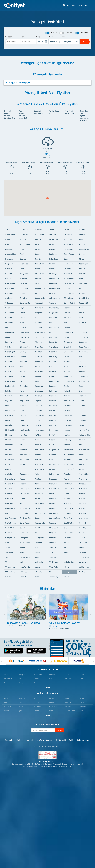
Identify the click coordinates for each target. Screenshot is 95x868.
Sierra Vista (24, 337)
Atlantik (52, 249)
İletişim (18, 740)
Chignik (37, 293)
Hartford (67, 362)
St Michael (9, 543)
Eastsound (53, 318)
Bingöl (21, 702)
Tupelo (66, 552)
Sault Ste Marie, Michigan (70, 523)
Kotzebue (38, 406)
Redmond (9, 503)
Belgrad (52, 675)
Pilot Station (54, 484)
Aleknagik (53, 235)
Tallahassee (83, 543)
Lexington (82, 415)
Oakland (8, 469)
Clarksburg (9, 298)
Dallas (8, 308)
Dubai (82, 675)
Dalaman (68, 702)
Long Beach (69, 420)
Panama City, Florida (85, 474)
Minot (22, 445)
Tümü (48, 687)
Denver (81, 308)
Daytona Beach (41, 308)
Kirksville (53, 401)
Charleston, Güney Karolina (12, 288)
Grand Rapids (10, 352)
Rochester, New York (85, 503)
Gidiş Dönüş (81, 33)
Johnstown (39, 386)
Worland (52, 572)
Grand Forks (54, 347)
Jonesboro (53, 386)
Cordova (52, 303)
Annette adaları (26, 244)
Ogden (22, 469)
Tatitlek (23, 547)
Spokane (82, 533)
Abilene (8, 230)
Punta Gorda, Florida (12, 499)
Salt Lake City (40, 513)
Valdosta (53, 557)
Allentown (82, 235)
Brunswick (82, 274)
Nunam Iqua (69, 464)
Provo (52, 494)
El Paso (23, 323)
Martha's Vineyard (85, 430)
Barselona (38, 675)
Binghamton (10, 264)
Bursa (51, 702)
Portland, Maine (70, 489)
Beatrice (82, 254)
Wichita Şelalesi (84, 567)
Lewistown (68, 415)
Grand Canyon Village (41, 332)
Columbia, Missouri (85, 298)
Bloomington (83, 264)
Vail (36, 318)
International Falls (12, 381)
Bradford (67, 269)
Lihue (22, 420)
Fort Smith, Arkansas (85, 337)
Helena (23, 367)
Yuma (37, 577)
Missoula (38, 445)
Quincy (23, 499)
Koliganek (24, 406)
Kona (22, 391)
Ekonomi (51, 33)
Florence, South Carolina (70, 332)
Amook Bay (54, 239)
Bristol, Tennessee (41, 274)
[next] (88, 614)
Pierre (37, 484)
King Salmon (25, 401)
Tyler (7, 557)
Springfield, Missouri (26, 538)
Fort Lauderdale (41, 337)
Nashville (53, 455)
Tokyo (36, 683)
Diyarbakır (7, 707)
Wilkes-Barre (10, 572)
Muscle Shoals (84, 450)
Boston (37, 269)
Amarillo (38, 239)
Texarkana (53, 547)
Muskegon (9, 455)
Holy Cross (83, 367)
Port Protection (40, 489)
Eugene (23, 327)
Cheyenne (9, 293)
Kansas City (24, 396)
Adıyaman (23, 698)
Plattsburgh (83, 484)
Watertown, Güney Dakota (12, 567)
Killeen (8, 337)
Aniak (7, 244)
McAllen (38, 435)
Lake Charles (10, 411)
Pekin (6, 683)
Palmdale (67, 474)
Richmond (53, 503)
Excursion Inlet (55, 327)
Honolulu (9, 371)
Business (66, 33)
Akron (51, 230)
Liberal (8, 420)
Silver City (82, 528)
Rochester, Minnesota (12, 508)
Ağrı (36, 698)
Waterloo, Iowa (69, 562)
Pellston (38, 479)
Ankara (67, 698)
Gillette (8, 347)
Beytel (66, 259)
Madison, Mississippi (12, 430)
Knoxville (82, 401)
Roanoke (67, 503)
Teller (37, 547)
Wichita (67, 567)
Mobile (52, 445)
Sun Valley (53, 357)
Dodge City (53, 313)
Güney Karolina (70, 298)
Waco (7, 562)
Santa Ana (68, 518)
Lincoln (37, 420)
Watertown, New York (85, 562)
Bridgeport (24, 274)
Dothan (67, 313)
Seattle (23, 528)
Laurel (81, 362)
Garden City (83, 342)
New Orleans (25, 459)
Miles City (67, 440)
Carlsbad (23, 283)
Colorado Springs (56, 298)
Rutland (52, 508)
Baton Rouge (69, 254)
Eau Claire (68, 318)
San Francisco (11, 518)
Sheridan (38, 528)
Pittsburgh (68, 484)
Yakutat (23, 577)
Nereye (24, 37)
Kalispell (67, 391)
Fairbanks (68, 327)
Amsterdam (8, 675)
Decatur (67, 308)
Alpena (8, 239)
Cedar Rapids (69, 283)
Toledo (81, 547)
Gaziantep (53, 707)
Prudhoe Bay (54, 308)
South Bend (68, 533)
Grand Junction (84, 347)
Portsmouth (83, 489)
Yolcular (64, 37)
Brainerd (82, 269)
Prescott (9, 494)
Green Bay (53, 352)
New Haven (10, 459)
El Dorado (9, 323)
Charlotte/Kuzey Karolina (41, 288)
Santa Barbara (84, 518)
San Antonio (69, 513)
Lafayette (68, 406)
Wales (22, 562)
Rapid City (53, 499)
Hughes (67, 371)
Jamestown (25, 386)
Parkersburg (10, 479)
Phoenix (23, 484)
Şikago (23, 293)
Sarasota (53, 523)
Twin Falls (82, 552)
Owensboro (24, 474)
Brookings (53, 274)
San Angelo (54, 513)
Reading (67, 499)
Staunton (38, 543)
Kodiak (8, 406)
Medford (67, 435)
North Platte (54, 464)
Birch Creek (24, 264)
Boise (22, 269)
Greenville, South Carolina (85, 352)
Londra (37, 679)
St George (68, 538)
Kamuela (9, 396)
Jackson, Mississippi (70, 381)
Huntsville (9, 376)
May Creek (24, 435)
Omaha (52, 469)
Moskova (68, 679)
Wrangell (67, 572)
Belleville (38, 259)
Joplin (66, 386)
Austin (22, 254)
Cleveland (24, 298)
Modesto (67, 445)
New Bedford (69, 455)
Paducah (38, 474)
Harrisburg (39, 362)
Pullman (82, 494)
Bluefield (9, 269)
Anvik (37, 244)
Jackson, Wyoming (56, 381)
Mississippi (39, 303)
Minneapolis (10, 445)
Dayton (23, 308)
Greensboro (68, 352)
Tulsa (51, 552)
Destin (66, 557)
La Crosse (53, 406)
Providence (39, 494)
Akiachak (38, 230)
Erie (7, 327)
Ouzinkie (9, 474)
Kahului (8, 391)
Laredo (81, 411)
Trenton (23, 552)
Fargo (81, 327)
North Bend (39, 464)
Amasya (52, 698)
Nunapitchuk (83, 464)
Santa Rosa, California (26, 523)
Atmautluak (68, 249)
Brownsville (68, 274)
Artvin (6, 702)
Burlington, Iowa (70, 279)
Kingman (38, 401)
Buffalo (8, 279)
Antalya (83, 698)
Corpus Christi (69, 303)
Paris (82, 679)
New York (38, 459)
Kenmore (67, 396)
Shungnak (68, 528)
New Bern (82, 455)
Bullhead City (25, 279)
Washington (54, 562)
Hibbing (37, 367)
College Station (40, 298)
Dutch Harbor (25, 557)
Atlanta (37, 249)
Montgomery (39, 450)
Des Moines (10, 313)
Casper (37, 283)
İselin (51, 459)
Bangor (37, 254)
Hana (81, 357)
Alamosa (82, 230)
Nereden (9, 37)
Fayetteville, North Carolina (12, 332)
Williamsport (25, 572)
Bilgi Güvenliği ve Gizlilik (65, 740)
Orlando (81, 469)
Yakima (8, 577)
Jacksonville (10, 386)
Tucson (37, 552)
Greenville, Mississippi (12, 357)
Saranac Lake (40, 523)
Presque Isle (25, 494)
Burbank (38, 279)
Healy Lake (10, 367)
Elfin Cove (38, 323)
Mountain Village (70, 450)
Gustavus (38, 357)
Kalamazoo (39, 391)
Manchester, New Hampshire (41, 430)
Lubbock (53, 425)
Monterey (24, 450)
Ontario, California (70, 469)
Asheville (82, 244)
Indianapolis (83, 376)
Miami (37, 440)
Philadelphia (10, 484)
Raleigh (37, 499)
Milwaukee (83, 440)
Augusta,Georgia (85, 249)
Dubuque (9, 318)
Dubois (81, 313)
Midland (52, 440)
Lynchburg (68, 425)
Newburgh (68, 459)
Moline (81, 445)
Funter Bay (53, 342)
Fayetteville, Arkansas (26, 332)
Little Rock (53, 420)
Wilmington (39, 572)
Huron (22, 376)
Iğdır (20, 711)
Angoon (81, 239)
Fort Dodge (83, 332)
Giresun (83, 707)
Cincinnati (82, 293)
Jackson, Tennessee (85, 381)
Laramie (67, 411)
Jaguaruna (39, 381)
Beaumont (9, 259)
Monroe (8, 450)
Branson (9, 274)
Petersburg (83, 479)
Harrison (52, 362)
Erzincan (37, 707)
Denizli (82, 702)
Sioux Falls (24, 533)
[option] (26, 614)
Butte (81, 279)
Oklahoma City (40, 469)
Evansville (38, 327)
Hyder (52, 376)
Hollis (66, 367)
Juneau (81, 386)
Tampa (8, 547)
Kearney (52, 396)
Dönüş (51, 37)
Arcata (52, 244)
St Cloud (52, 538)
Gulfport (23, 357)
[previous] (7, 614)
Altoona (23, 239)
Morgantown (54, 450)
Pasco (22, 479)
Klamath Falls (69, 401)
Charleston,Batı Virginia (26, 288)
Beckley (23, 259)
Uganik (37, 518)
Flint (51, 332)
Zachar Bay (54, 577)
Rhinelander (39, 503)
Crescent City (84, 303)
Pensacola (53, 479)
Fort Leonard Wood (56, 337)
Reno (22, 503)
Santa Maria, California (12, 523)
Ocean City (24, 513)
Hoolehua (38, 396)
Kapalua (82, 406)
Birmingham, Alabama (41, 264)
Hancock (9, 362)
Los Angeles (25, 425)
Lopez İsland (10, 425)
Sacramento (69, 508)
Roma (21, 683)
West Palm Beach (26, 567)
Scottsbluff (10, 528)
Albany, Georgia (26, 235)
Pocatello (9, 489)
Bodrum (37, 702)
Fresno (23, 342)
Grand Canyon (40, 347)
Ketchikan (82, 396)
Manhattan (53, 430)
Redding (82, 499)
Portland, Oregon (56, 489)
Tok (65, 547)
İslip (21, 381)
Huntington (83, 371)
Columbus (9, 303)
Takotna (67, 543)
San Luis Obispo (55, 518)
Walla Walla (39, 562)
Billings (81, 259)
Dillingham (39, 313)
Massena (9, 435)
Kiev (20, 679)
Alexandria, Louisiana (70, 235)
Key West (9, 401)
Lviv (51, 679)
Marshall (67, 430)
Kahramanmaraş (71, 711)
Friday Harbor (40, 342)
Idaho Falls (68, 376)
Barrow (37, 557)
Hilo (51, 367)
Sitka (37, 533)
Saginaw (82, 508)
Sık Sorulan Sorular (45, 740)
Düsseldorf (8, 679)
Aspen (22, 249)
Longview (82, 420)
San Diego (82, 513)
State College (25, 543)
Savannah (82, 523)
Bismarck (53, 264)
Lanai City (24, 411)
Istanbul (37, 711)
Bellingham (54, 259)
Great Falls (39, 352)
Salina (8, 513)
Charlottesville (55, 288)
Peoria (66, 479)
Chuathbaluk (69, 293)
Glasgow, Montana (26, 347)
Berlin (67, 675)
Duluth (23, 318)
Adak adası (24, 230)
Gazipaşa (68, 707)
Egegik (81, 318)
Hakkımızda (29, 740)
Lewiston (53, 415)
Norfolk (23, 464)
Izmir (51, 711)
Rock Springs (25, 508)
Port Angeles (25, 489)
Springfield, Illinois (12, 538)
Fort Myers (68, 337)
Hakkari (6, 711)
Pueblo (67, 494)
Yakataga (82, 572)
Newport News (84, 459)
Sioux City (9, 533)
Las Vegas (9, 415)
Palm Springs (54, 474)
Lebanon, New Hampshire (41, 415)
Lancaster (39, 411)
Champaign (83, 283)
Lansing (52, 411)
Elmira (66, 323)
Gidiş (38, 37)
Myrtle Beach (25, 455)
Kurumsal (8, 740)
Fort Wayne (10, 342)
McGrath (53, 435)
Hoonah (23, 371)
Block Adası (68, 264)
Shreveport (54, 528)
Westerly (38, 567)
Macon (81, 425)
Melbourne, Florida (85, 435)
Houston (52, 371)
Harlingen (24, 362)
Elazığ (21, 707)
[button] (47, 198)
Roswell (38, 508)
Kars (81, 711)
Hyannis (38, 376)
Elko (51, 323)
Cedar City (53, 283)
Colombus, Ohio (26, 303)
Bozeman (53, 269)
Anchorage (68, 239)
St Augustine (39, 538)
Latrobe (23, 415)
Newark (67, 577)
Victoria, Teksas (84, 557)
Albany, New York (12, 235)
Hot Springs (39, 371)
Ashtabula (9, 249)
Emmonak (82, 323)
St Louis (82, 538)
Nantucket (39, 455)
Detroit (23, 313)
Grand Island (69, 347)
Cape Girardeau (11, 283)
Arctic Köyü (68, 244)
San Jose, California (26, 518)
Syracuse (53, 543)
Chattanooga (69, 288)
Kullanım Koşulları (84, 740)
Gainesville (68, 342)
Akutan (67, 230)
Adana (6, 698)
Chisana (52, 293)
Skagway (53, 533)
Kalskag (81, 391)
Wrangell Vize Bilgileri (18, 83)
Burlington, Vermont (56, 279)
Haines (67, 357)
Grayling (23, 352)
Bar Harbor (53, 254)
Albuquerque (39, 235)
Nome (8, 464)
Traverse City (10, 552)
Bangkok (22, 675)
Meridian (23, 440)
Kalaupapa (53, 391)
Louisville (38, 425)
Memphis (9, 440)
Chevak (81, 288)
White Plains (54, 567)
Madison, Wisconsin (26, 430)
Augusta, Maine (11, 254)
